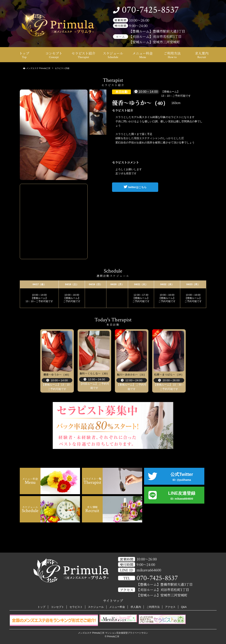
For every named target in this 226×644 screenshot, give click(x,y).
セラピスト (76, 607)
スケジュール (113, 55)
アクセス (170, 607)
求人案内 (202, 55)
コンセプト (54, 55)
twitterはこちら (135, 187)
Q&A (184, 607)
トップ (24, 55)
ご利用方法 (172, 55)
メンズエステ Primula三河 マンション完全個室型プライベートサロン (113, 633)
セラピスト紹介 (83, 55)
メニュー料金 (143, 55)
